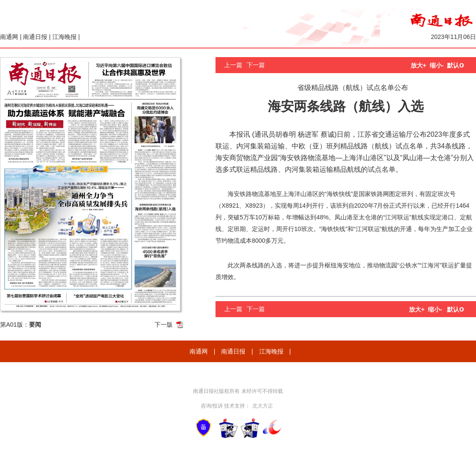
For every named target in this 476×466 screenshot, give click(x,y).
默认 (455, 65)
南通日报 (35, 37)
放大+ (418, 65)
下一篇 (256, 65)
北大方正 (263, 406)
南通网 (9, 37)
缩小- (437, 65)
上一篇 (233, 65)
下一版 (164, 325)
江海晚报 (64, 37)
